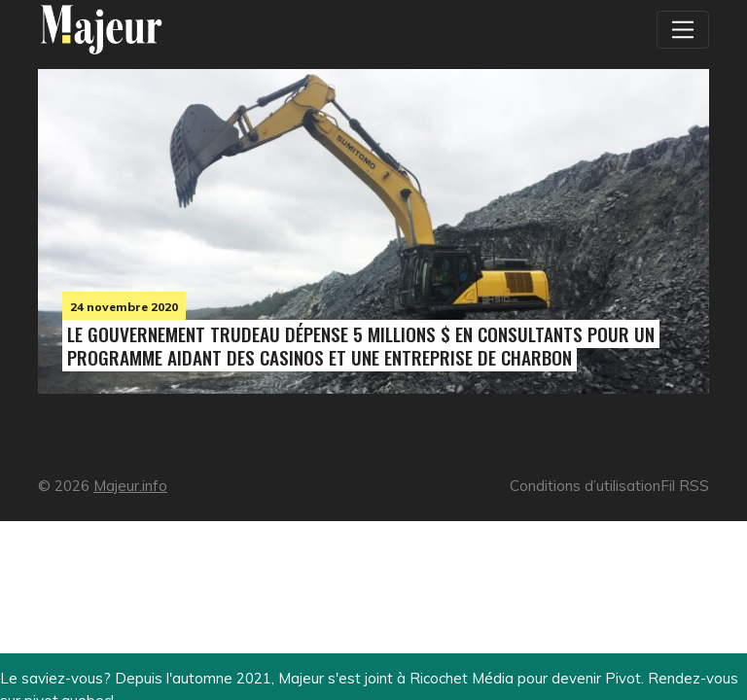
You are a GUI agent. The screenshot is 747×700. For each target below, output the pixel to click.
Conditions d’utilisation (585, 486)
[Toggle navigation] (683, 29)
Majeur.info (130, 486)
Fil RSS (685, 486)
